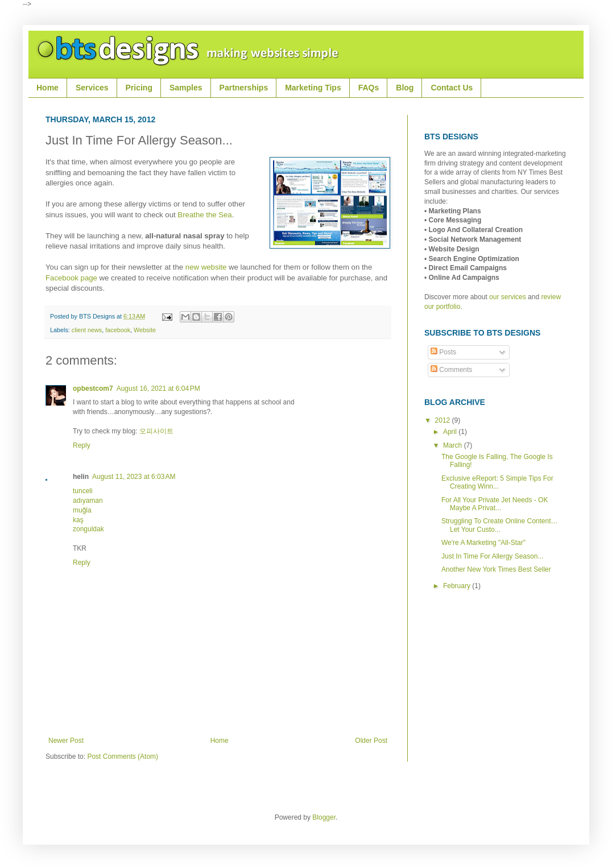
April (451, 432)
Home (220, 741)
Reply (82, 445)
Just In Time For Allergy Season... (492, 556)
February (458, 586)
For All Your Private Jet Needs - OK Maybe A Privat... (495, 504)
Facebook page (71, 278)
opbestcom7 (93, 388)
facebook (118, 330)
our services (508, 297)
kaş (78, 520)
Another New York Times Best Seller (496, 569)
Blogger (324, 817)
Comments (451, 370)
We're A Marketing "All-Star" (483, 543)
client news (87, 330)
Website (145, 330)
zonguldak (88, 529)
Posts (443, 352)
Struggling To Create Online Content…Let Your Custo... (500, 525)
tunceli (83, 491)
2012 (444, 420)
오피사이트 (156, 431)
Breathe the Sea (204, 215)
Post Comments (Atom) (123, 757)
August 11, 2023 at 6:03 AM (134, 477)
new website (206, 267)
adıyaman (88, 501)
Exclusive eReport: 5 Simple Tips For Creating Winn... (497, 482)
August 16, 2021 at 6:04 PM (158, 388)
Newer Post (66, 741)
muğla (82, 510)
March (454, 445)
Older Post (371, 741)
